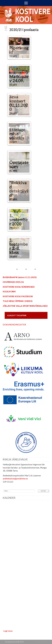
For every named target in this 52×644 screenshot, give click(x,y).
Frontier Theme (40, 642)
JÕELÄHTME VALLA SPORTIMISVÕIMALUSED (25, 306)
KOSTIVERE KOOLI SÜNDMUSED (19, 287)
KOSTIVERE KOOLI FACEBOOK (18, 296)
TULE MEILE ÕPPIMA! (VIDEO (17, 301)
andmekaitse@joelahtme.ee (15, 479)
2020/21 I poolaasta (24, 30)
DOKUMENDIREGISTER (14, 325)
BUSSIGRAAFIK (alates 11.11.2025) (20, 277)
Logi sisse (8, 631)
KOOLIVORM (9, 291)
